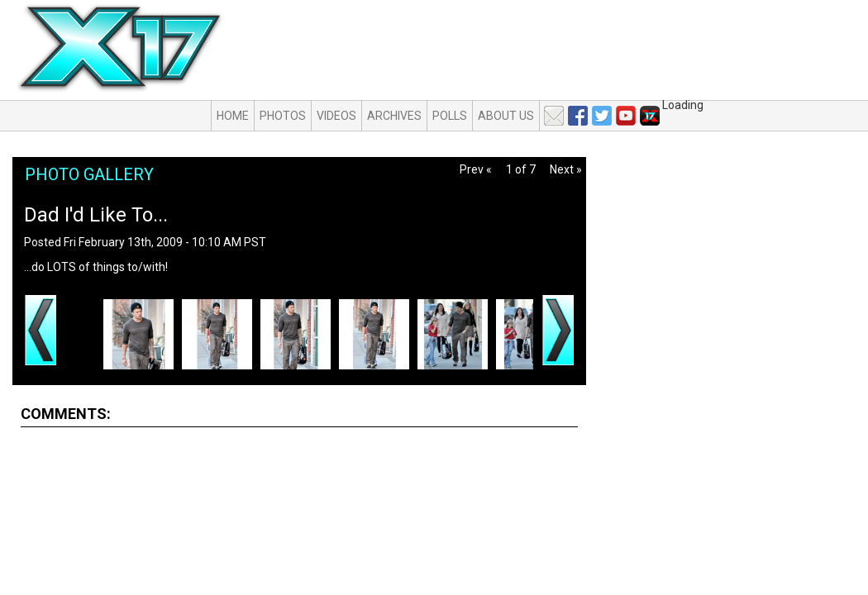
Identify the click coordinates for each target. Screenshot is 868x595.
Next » (566, 169)
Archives (394, 116)
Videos (336, 116)
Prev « (476, 169)
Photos (283, 116)
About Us (506, 116)
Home (233, 116)
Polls (450, 116)
